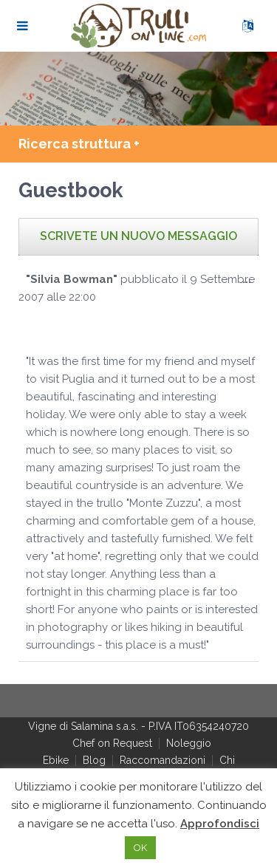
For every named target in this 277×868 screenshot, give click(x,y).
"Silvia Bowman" (72, 279)
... (250, 283)
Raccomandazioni (163, 760)
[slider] (55, 327)
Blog (94, 760)
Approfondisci (220, 824)
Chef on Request (112, 743)
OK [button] (140, 848)
